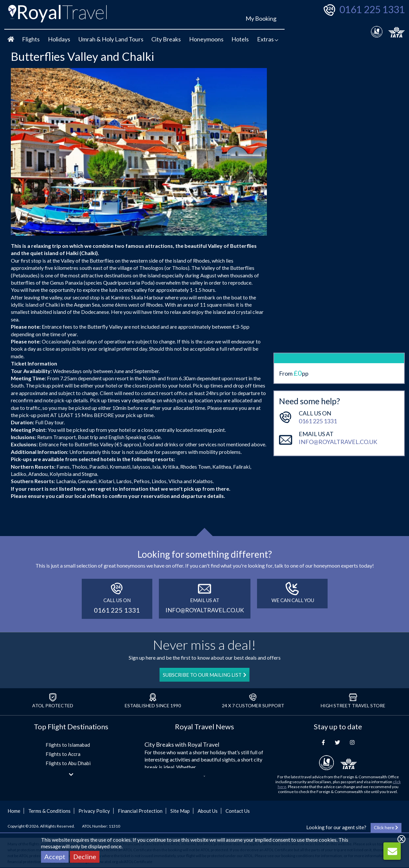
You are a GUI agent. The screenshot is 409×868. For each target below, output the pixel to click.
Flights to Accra (63, 754)
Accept (55, 856)
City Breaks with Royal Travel (182, 744)
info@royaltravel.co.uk (338, 379)
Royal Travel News (204, 727)
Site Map (180, 811)
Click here (386, 827)
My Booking (261, 18)
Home (14, 811)
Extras (268, 39)
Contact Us (238, 811)
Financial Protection (140, 811)
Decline (85, 856)
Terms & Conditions (49, 811)
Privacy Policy (94, 811)
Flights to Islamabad (68, 745)
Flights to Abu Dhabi (68, 763)
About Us (208, 811)
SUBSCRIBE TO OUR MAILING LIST (204, 675)
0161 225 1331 (372, 9)
